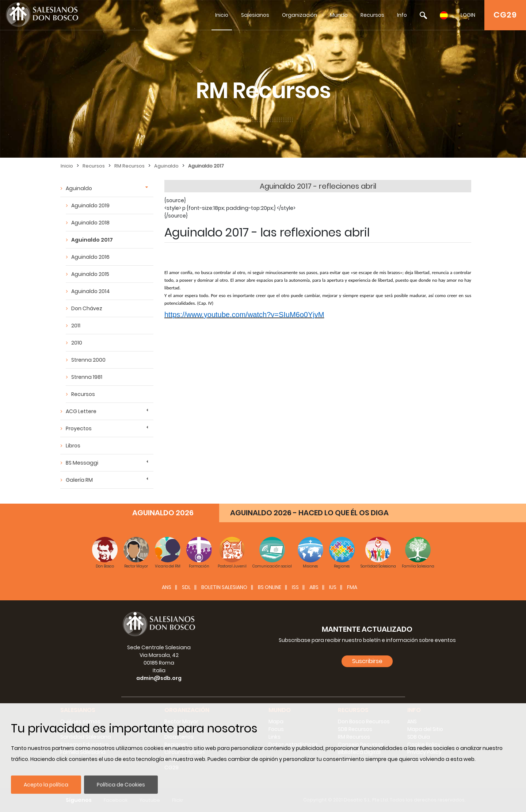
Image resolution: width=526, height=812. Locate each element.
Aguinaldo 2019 (90, 205)
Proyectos (79, 428)
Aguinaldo (166, 166)
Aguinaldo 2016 (90, 257)
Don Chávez (87, 308)
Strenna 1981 (87, 377)
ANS (167, 587)
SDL (186, 587)
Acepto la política (46, 785)
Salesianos (255, 15)
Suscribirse (367, 661)
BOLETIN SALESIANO (224, 587)
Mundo (339, 15)
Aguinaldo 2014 (91, 291)
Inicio (222, 15)
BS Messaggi (82, 463)
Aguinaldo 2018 (90, 223)
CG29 (505, 15)
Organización (300, 15)
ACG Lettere (81, 411)
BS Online (270, 587)
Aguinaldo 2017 (206, 166)
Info (402, 15)
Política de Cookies (121, 785)
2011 (76, 326)
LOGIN (468, 15)
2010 (77, 343)
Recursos (372, 15)
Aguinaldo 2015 (90, 274)
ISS (295, 587)
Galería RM (79, 480)
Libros (73, 446)
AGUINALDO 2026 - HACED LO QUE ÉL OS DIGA (309, 513)
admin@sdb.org (159, 678)
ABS (314, 587)
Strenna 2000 (88, 360)
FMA (352, 587)
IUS (333, 587)
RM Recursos (129, 166)
